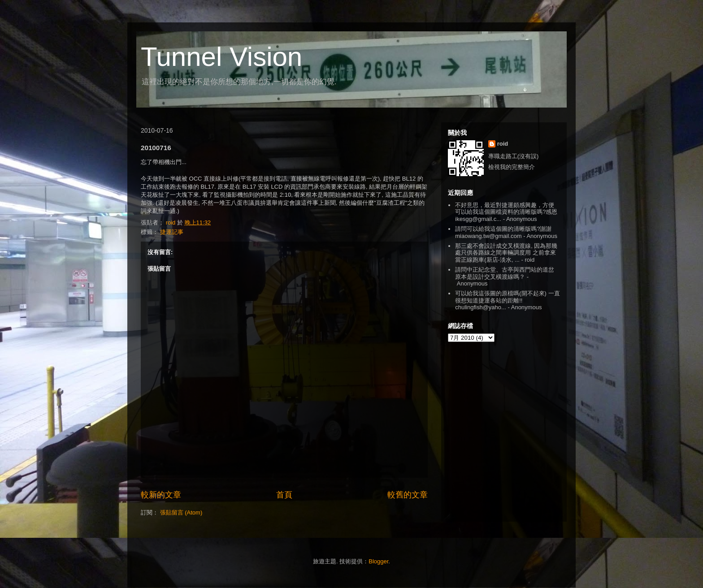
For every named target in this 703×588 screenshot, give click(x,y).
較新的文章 (161, 495)
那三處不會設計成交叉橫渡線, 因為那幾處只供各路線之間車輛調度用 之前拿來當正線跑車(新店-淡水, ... (506, 253)
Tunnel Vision (221, 57)
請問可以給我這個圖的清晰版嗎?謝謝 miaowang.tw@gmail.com (503, 232)
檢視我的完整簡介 (512, 167)
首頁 (284, 495)
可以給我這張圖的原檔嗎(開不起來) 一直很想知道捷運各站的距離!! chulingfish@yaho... (507, 300)
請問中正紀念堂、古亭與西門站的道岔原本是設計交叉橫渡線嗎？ (505, 273)
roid (503, 144)
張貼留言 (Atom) (181, 512)
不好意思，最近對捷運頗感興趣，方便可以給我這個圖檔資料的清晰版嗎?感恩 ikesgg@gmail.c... (506, 212)
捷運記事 (172, 232)
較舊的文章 (408, 495)
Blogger (378, 561)
